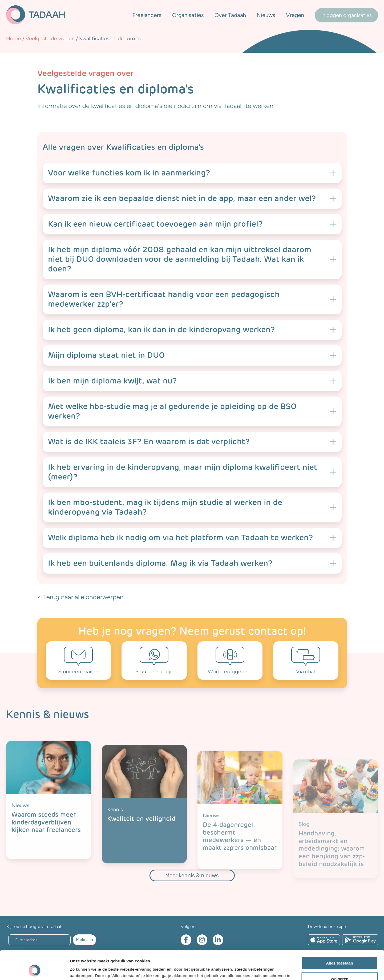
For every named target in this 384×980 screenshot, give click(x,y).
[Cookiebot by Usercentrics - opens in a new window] (35, 970)
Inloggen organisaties (346, 15)
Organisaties (188, 15)
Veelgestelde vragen (50, 38)
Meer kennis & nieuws (192, 875)
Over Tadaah (230, 15)
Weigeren (339, 951)
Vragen (295, 15)
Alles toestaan (339, 936)
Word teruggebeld (230, 671)
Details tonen (82, 969)
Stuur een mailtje (78, 671)
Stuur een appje (154, 671)
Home (14, 38)
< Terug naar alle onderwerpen (80, 597)
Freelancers (147, 15)
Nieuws (266, 15)
